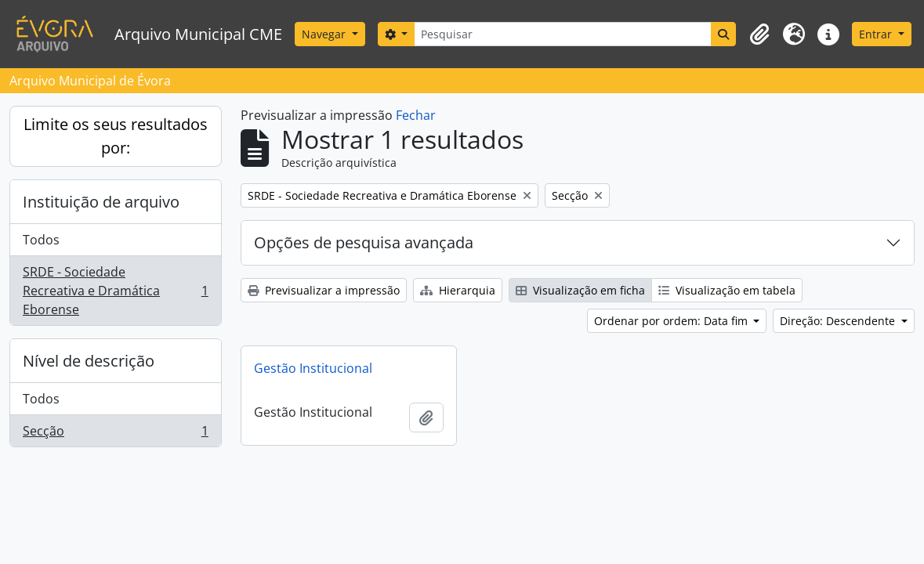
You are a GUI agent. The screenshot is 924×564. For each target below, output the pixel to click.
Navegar (325, 34)
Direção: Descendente (839, 321)
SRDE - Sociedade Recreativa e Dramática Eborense (115, 291)
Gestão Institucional (313, 368)
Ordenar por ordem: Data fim (672, 321)
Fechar (416, 115)
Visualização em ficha (580, 290)
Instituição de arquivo (101, 202)
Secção (115, 434)
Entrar (877, 34)
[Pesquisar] (563, 34)
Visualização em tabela (727, 290)
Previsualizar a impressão (324, 290)
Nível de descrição (89, 361)
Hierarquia (458, 290)
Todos (41, 240)
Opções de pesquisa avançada (364, 242)
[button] (759, 34)
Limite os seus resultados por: (116, 136)
